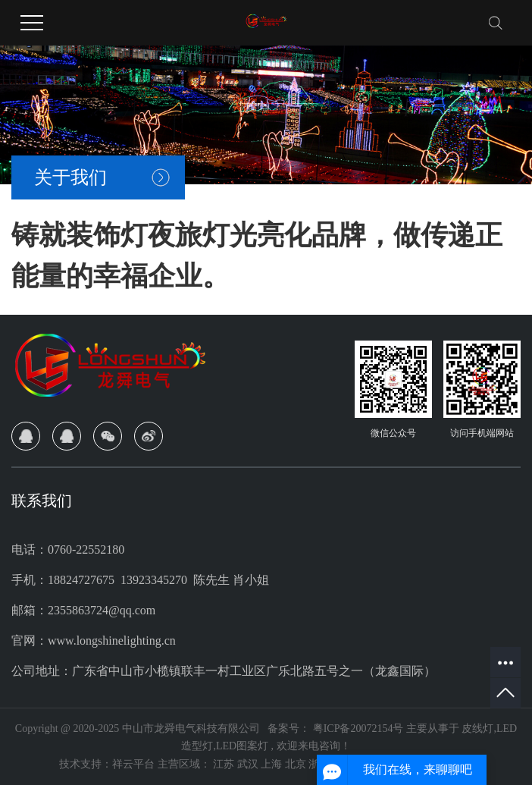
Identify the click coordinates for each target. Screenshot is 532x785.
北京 (297, 764)
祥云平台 (133, 764)
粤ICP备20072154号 (358, 728)
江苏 (225, 764)
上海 (273, 764)
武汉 (249, 764)
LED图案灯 (242, 746)
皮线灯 (477, 728)
